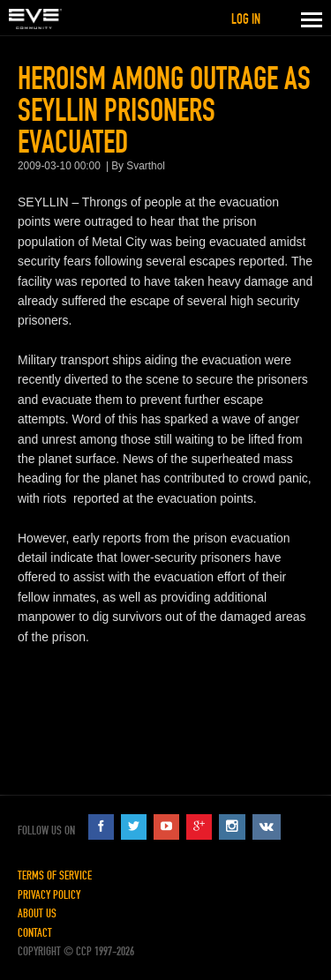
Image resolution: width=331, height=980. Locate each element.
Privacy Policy (49, 895)
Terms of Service (55, 875)
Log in (246, 19)
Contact (35, 933)
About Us (37, 913)
